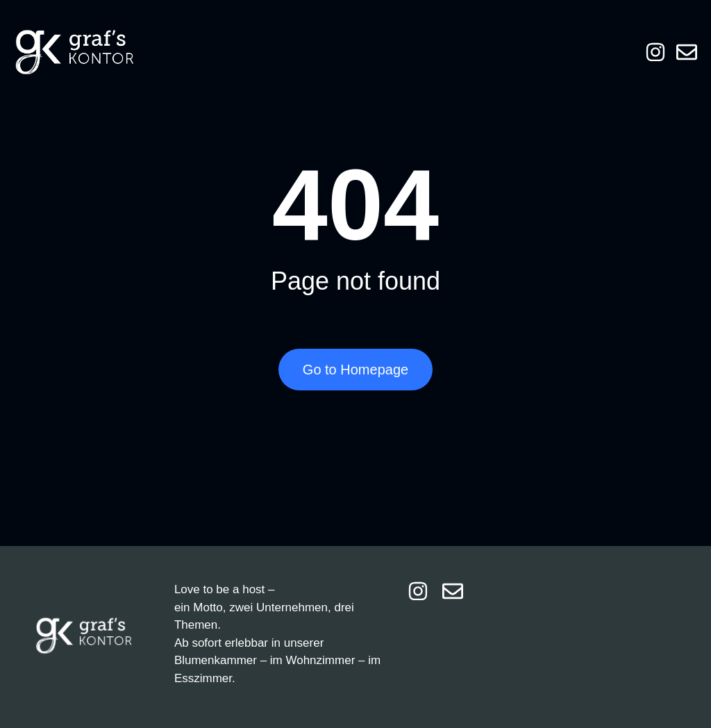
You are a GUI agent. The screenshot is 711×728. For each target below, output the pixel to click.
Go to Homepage (355, 370)
